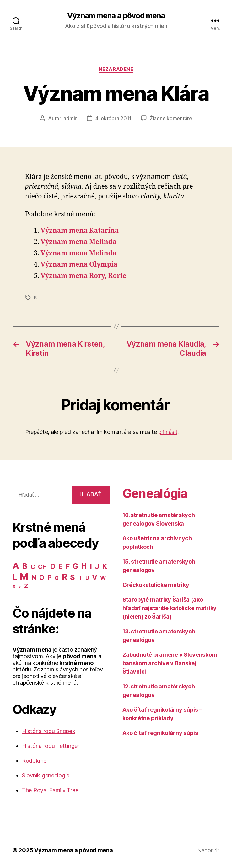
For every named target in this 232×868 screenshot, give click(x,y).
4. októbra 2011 (113, 118)
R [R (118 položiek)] (65, 577)
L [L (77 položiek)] (15, 577)
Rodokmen (36, 761)
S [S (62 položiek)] (73, 577)
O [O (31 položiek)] (42, 578)
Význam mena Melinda (79, 242)
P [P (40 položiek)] (50, 577)
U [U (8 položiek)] (87, 578)
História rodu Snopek (49, 731)
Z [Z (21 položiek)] (26, 586)
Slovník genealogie (46, 775)
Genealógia (155, 493)
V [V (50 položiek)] (95, 577)
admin (70, 118)
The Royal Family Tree (50, 790)
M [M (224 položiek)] (24, 577)
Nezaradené (116, 69)
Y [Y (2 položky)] (20, 587)
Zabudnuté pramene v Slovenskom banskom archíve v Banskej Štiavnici (170, 663)
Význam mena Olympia (79, 265)
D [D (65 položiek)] (53, 566)
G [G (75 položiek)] (75, 566)
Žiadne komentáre (171, 118)
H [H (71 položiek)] (84, 566)
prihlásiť (168, 432)
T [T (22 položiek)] (80, 578)
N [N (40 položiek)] (34, 577)
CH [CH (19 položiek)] (42, 567)
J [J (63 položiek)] (97, 566)
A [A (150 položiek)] (16, 566)
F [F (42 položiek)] (68, 566)
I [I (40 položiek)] (91, 566)
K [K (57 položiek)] (105, 566)
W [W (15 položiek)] (103, 578)
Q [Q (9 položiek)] (57, 578)
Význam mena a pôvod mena (116, 16)
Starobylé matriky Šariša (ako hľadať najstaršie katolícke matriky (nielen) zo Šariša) (170, 608)
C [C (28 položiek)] (33, 567)
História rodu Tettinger (51, 746)
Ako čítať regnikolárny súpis (160, 733)
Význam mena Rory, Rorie (84, 276)
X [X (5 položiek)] (14, 587)
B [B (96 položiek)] (25, 566)
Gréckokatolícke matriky (156, 585)
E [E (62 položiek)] (61, 566)
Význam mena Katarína (80, 231)
